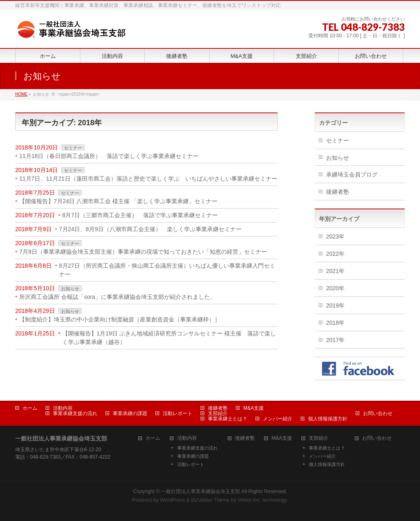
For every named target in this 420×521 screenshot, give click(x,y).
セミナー (73, 148)
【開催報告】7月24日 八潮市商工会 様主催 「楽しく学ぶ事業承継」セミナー (118, 201)
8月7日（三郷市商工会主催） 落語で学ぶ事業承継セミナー (140, 215)
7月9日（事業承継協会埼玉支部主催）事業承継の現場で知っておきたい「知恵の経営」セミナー (143, 252)
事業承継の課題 (130, 413)
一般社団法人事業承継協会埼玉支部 (201, 491)
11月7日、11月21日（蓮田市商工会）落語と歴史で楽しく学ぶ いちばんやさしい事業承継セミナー (148, 179)
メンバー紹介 (278, 419)
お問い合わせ (378, 413)
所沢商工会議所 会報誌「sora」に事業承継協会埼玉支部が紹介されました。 (118, 297)
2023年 (335, 236)
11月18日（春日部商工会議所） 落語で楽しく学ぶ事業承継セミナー (109, 156)
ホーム (30, 408)
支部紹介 (218, 413)
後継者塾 (338, 192)
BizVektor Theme (210, 500)
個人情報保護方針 (328, 419)
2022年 (335, 254)
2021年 (335, 271)
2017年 (335, 340)
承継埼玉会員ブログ (352, 174)
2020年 (335, 288)
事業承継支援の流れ (75, 413)
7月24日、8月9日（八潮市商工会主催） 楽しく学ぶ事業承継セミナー (150, 229)
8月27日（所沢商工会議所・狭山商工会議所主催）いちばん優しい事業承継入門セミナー (167, 270)
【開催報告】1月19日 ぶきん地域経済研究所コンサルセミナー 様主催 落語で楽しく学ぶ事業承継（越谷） (169, 338)
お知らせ (70, 289)
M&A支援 (253, 408)
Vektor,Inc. (249, 500)
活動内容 (63, 408)
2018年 (335, 323)
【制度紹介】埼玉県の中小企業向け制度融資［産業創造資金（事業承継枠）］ (120, 319)
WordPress (172, 500)
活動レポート (178, 413)
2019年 (335, 305)
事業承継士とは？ (228, 419)
